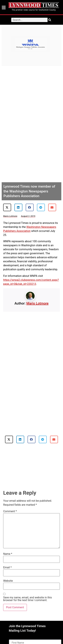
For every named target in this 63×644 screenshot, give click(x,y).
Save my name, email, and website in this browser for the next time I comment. (28, 599)
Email (7, 567)
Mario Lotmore (37, 303)
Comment (10, 511)
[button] (7, 207)
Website (8, 581)
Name (8, 554)
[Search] (50, 20)
